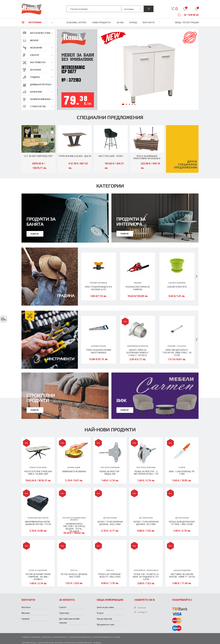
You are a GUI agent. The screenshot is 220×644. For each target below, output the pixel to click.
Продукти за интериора (131, 221)
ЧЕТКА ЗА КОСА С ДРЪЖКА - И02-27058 (74, 576)
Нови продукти (101, 22)
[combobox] (94, 9)
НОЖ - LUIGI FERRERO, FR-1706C (182, 473)
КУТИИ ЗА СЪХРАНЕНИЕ (38, 570)
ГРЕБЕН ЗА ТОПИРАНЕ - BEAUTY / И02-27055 (110, 576)
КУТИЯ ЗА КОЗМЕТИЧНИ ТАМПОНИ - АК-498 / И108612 (38, 577)
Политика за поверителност (55, 637)
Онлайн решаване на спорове (107, 637)
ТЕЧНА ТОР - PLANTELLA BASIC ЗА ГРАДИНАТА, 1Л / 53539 (146, 577)
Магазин (26, 613)
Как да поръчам (104, 619)
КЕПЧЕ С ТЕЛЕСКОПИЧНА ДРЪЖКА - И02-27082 (110, 523)
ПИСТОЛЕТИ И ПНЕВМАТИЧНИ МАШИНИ (74, 519)
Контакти (149, 22)
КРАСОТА (74, 570)
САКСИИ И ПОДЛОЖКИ (177, 283)
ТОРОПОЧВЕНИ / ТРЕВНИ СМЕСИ (146, 570)
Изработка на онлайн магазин (79, 643)
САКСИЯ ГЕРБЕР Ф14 (177, 287)
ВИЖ (121, 441)
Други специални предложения (186, 165)
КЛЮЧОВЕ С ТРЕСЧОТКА (177, 346)
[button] (176, 9)
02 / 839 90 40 (191, 15)
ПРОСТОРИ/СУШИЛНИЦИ (110, 468)
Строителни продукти (41, 438)
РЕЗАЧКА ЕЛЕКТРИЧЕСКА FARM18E (138, 288)
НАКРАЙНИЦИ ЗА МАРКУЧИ (138, 346)
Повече (35, 234)
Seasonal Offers (76, 22)
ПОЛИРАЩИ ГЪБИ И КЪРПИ (38, 518)
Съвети (63, 607)
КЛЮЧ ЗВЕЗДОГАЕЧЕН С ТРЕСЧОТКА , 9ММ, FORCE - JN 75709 (177, 353)
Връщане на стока (106, 625)
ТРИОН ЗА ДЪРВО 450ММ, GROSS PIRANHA (98, 351)
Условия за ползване (31, 637)
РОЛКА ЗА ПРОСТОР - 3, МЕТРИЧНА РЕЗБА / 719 (146, 473)
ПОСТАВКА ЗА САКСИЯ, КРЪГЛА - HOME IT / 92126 (182, 576)
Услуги (100, 613)
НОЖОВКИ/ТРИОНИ (98, 346)
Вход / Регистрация (187, 22)
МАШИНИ (138, 283)
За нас (120, 22)
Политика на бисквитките (81, 637)
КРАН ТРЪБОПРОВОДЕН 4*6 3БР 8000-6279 (98, 288)
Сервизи (25, 619)
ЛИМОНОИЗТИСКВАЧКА (74, 472)
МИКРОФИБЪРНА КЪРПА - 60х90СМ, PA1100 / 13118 (38, 523)
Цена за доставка (105, 607)
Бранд (133, 22)
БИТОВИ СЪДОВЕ (74, 468)
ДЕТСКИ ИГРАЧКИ (110, 518)
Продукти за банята (41, 221)
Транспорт (64, 613)
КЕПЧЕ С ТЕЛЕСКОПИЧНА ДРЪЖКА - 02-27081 (146, 523)
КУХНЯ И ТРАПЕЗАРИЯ (38, 468)
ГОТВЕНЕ (182, 468)
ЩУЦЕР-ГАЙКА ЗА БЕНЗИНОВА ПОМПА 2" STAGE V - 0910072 (138, 353)
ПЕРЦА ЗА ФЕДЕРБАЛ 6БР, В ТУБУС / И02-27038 (182, 523)
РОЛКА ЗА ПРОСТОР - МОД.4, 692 (110, 473)
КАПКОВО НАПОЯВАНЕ (98, 283)
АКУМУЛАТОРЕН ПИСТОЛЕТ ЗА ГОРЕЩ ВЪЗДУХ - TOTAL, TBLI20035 (74, 528)
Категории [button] (35, 22)
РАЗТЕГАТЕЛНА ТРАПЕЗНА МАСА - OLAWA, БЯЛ (38, 473)
